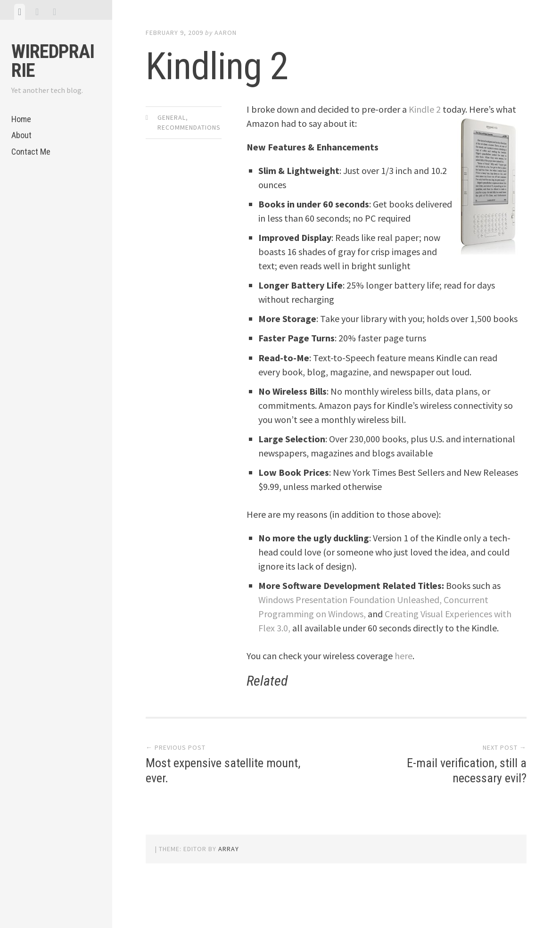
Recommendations (189, 127)
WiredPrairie (53, 61)
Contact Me (31, 152)
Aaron (226, 33)
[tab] (20, 12)
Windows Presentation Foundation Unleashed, (350, 600)
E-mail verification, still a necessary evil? (467, 770)
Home (21, 119)
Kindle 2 (425, 109)
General (172, 117)
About (21, 135)
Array (229, 849)
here (404, 656)
